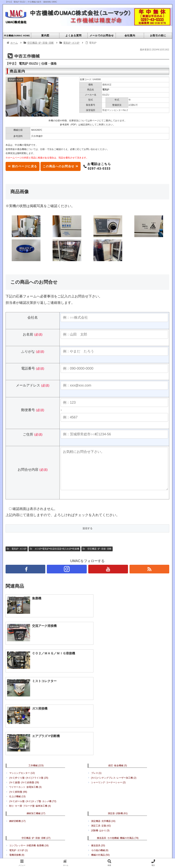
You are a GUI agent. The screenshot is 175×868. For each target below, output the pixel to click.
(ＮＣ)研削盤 (18, 718)
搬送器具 (98, 771)
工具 (36, 793)
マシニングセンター (22, 699)
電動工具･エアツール (23, 801)
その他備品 (118, 793)
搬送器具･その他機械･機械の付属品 (118, 764)
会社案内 (113, 830)
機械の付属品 (100, 781)
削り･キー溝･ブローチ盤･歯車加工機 (30, 732)
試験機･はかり (100, 756)
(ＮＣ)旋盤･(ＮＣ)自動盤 (24, 708)
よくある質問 (68, 830)
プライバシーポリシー (136, 830)
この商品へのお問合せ (65, 166)
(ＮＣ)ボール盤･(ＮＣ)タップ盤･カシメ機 (33, 727)
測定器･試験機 (118, 739)
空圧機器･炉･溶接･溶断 (97, 557)
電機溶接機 (17, 781)
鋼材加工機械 (36, 739)
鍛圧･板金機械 (118, 691)
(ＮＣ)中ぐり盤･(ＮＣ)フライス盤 (29, 704)
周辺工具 (16, 805)
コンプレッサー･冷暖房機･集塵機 (29, 771)
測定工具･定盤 (101, 752)
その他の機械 (100, 776)
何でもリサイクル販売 (104, 801)
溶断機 (14, 786)
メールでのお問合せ (92, 830)
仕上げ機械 (17, 722)
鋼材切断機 (17, 747)
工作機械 (36, 691)
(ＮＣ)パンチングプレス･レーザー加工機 (114, 704)
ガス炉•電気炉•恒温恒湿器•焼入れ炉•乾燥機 (54, 557)
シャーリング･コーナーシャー (108, 708)
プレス (96, 699)
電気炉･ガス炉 (17, 557)
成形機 (111, 835)
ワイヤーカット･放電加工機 (25, 713)
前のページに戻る (24, 166)
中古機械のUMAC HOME (41, 830)
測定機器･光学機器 (103, 747)
